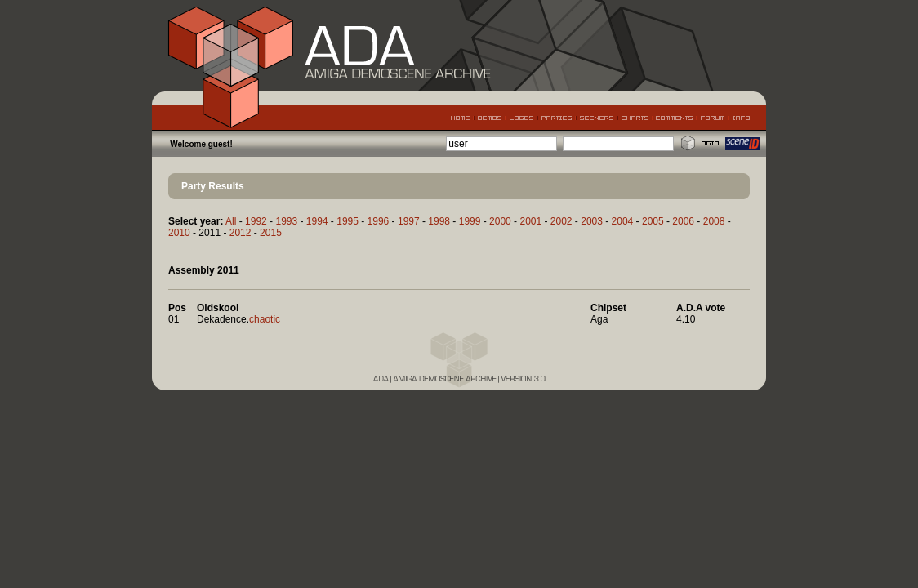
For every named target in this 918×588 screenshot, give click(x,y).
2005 (653, 221)
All (231, 221)
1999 (470, 221)
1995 (348, 221)
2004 (623, 221)
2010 (179, 233)
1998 (439, 221)
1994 (317, 221)
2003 (592, 221)
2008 (714, 221)
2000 (500, 221)
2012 (241, 233)
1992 (256, 221)
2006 (683, 221)
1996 (379, 221)
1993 (286, 221)
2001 (530, 221)
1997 (409, 221)
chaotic (265, 319)
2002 (561, 221)
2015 (271, 233)
